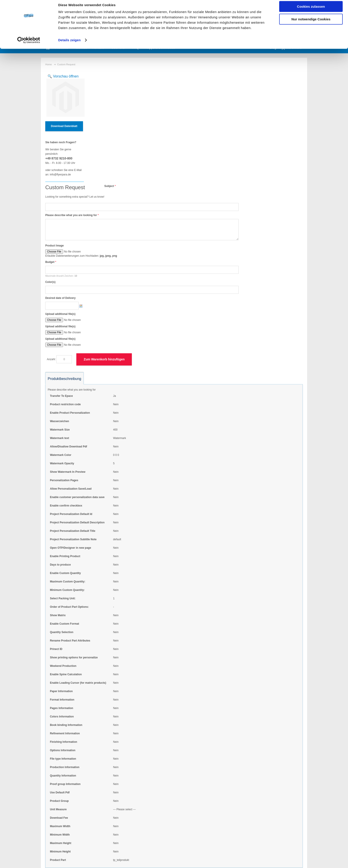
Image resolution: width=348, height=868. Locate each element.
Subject (153, 75)
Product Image (98, 135)
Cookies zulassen (311, 11)
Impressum (276, 857)
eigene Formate (165, 807)
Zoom (64, 96)
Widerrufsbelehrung (248, 857)
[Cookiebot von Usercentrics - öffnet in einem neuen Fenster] (29, 44)
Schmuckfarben (165, 818)
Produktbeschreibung (64, 268)
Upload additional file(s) (104, 203)
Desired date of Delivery (104, 187)
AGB (200, 857)
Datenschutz (219, 857)
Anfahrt (296, 857)
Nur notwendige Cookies (311, 23)
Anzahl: (95, 248)
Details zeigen (69, 44)
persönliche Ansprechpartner (172, 824)
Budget (94, 151)
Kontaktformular (76, 842)
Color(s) (94, 171)
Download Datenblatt (64, 126)
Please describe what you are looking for (115, 104)
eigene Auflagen (165, 813)
